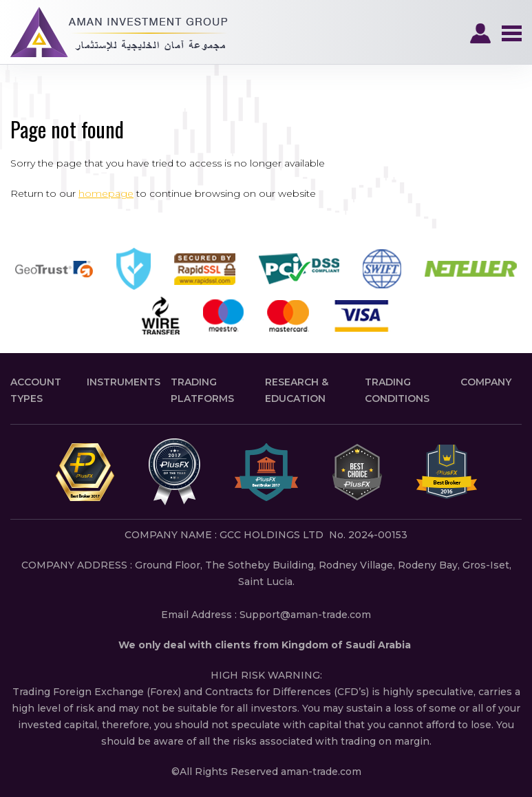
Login (480, 34)
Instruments (124, 382)
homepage (106, 193)
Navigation (511, 34)
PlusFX (119, 32)
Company (486, 382)
